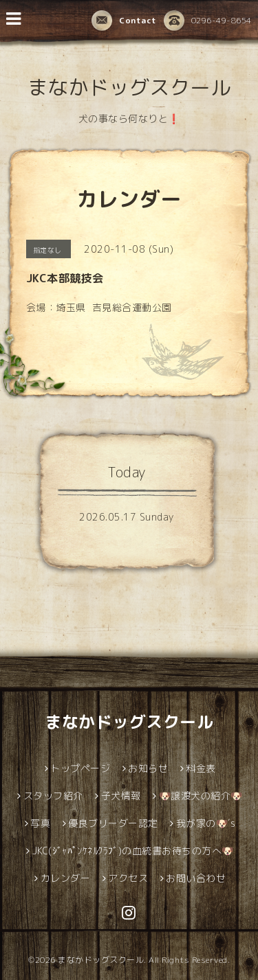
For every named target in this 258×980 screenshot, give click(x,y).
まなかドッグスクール (129, 87)
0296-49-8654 (208, 20)
